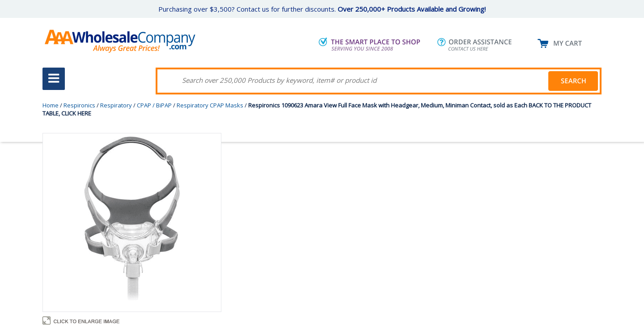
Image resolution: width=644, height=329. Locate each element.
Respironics (79, 105)
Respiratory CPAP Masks (210, 105)
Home (51, 105)
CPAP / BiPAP (154, 105)
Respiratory (116, 105)
